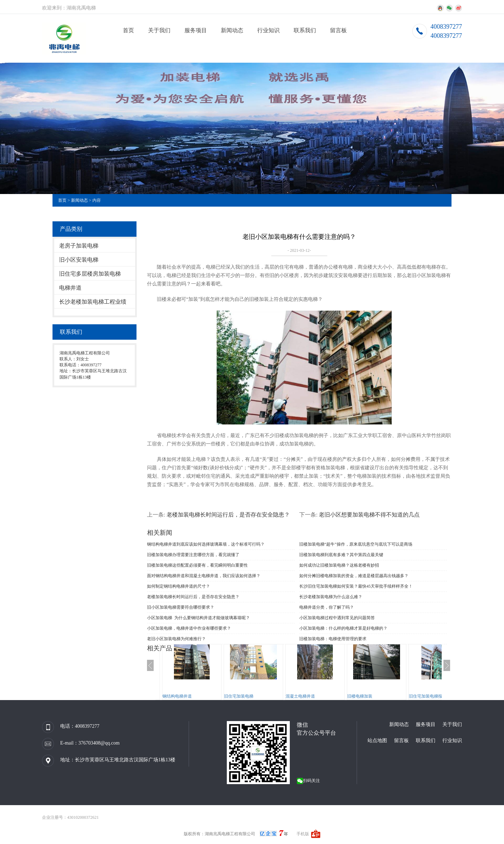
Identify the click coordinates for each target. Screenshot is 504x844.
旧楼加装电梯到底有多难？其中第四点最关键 (341, 555)
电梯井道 (70, 288)
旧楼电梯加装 (360, 696)
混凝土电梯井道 (300, 696)
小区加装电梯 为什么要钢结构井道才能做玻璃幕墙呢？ (198, 618)
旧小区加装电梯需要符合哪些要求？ (181, 607)
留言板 (338, 30)
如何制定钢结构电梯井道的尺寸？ (178, 586)
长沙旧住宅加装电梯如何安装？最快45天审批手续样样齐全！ (356, 586)
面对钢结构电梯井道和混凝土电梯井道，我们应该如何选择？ (204, 576)
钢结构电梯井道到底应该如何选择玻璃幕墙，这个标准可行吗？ (206, 544)
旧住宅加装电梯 (239, 696)
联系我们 (305, 30)
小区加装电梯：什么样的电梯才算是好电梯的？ (343, 628)
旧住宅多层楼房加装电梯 (90, 274)
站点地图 (377, 741)
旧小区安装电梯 (79, 260)
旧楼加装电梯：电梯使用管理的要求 (333, 639)
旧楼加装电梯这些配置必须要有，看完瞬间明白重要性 (197, 565)
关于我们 (159, 30)
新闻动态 (232, 30)
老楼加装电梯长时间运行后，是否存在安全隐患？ (228, 515)
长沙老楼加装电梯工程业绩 (93, 302)
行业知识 (268, 30)
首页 (128, 30)
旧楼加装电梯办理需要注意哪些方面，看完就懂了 (193, 555)
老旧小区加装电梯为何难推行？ (176, 639)
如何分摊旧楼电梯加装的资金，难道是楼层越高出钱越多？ (354, 576)
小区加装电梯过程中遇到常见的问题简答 (337, 618)
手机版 (303, 834)
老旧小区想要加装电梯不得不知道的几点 (369, 515)
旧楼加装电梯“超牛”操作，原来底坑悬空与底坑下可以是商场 (356, 544)
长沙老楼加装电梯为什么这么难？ (331, 597)
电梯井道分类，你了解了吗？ (327, 607)
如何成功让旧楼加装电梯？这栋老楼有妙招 (339, 565)
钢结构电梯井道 (177, 696)
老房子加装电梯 (79, 246)
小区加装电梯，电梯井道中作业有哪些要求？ (189, 628)
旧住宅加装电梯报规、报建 (434, 696)
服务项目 (196, 30)
